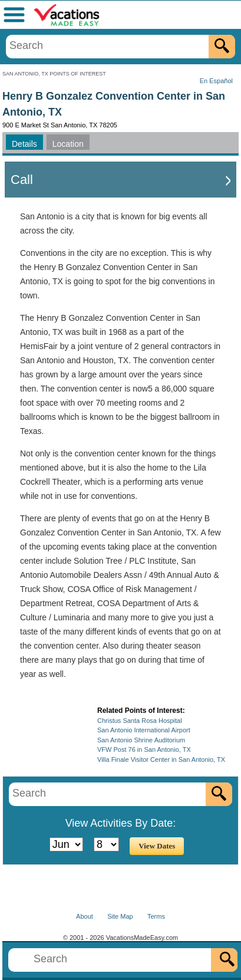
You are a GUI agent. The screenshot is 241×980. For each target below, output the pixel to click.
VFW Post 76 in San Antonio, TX (144, 749)
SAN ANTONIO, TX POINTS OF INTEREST (54, 74)
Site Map (120, 916)
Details (24, 144)
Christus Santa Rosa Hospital (140, 721)
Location (68, 144)
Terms (156, 916)
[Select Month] (66, 844)
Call (22, 180)
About (85, 916)
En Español (216, 81)
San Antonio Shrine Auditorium (141, 740)
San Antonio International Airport (144, 730)
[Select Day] (106, 844)
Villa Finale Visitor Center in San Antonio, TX (161, 759)
